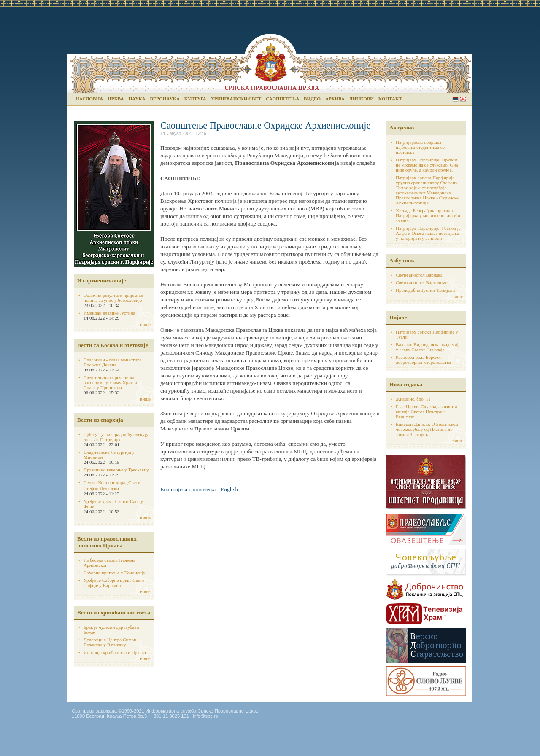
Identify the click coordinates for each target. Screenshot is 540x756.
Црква (116, 99)
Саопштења (282, 99)
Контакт (390, 99)
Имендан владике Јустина (109, 313)
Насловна (89, 99)
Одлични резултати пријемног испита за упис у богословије (114, 298)
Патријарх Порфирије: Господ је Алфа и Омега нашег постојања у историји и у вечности (428, 233)
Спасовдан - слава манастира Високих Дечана (113, 362)
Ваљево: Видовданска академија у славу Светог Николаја (428, 347)
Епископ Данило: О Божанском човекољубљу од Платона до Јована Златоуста (427, 429)
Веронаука (165, 99)
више (145, 324)
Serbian (455, 99)
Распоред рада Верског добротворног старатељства (423, 360)
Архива (335, 99)
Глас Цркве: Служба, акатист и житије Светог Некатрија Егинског (427, 412)
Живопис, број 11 (413, 399)
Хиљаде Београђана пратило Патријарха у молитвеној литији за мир (428, 215)
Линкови (362, 99)
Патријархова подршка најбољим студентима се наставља (420, 147)
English (463, 99)
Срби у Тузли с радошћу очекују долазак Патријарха (116, 437)
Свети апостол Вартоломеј (422, 282)
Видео (312, 99)
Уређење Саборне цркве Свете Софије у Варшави (114, 583)
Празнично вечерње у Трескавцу (116, 470)
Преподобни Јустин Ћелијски (425, 290)
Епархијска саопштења (188, 489)
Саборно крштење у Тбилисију (114, 573)
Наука (137, 99)
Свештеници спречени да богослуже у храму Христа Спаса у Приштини (110, 382)
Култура (195, 99)
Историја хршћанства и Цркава (115, 652)
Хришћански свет (236, 99)
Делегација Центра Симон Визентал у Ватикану (110, 642)
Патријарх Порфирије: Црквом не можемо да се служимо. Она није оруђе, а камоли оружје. (427, 165)
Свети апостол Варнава (419, 275)
